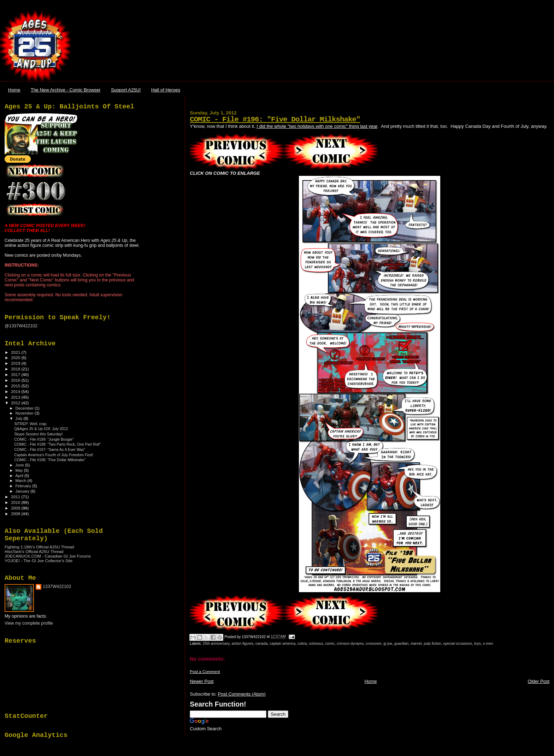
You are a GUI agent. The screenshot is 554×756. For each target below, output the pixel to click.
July (20, 418)
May (20, 470)
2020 (16, 358)
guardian (401, 644)
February (24, 486)
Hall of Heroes (166, 90)
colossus (316, 644)
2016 (16, 380)
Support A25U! (126, 90)
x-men (488, 644)
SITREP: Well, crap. (31, 424)
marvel (416, 644)
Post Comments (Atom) (242, 694)
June (20, 465)
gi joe (388, 644)
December (25, 408)
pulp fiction (432, 644)
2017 (16, 374)
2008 (16, 514)
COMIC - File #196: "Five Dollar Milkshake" (275, 120)
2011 (16, 497)
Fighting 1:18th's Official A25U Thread (39, 547)
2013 (16, 397)
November (25, 413)
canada (261, 644)
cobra (302, 644)
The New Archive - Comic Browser (66, 90)
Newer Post (202, 681)
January (23, 491)
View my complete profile (29, 623)
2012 (16, 403)
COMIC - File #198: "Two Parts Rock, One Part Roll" (57, 444)
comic (330, 644)
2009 (16, 508)
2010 (16, 502)
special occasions (458, 644)
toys (478, 644)
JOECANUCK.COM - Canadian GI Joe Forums (48, 556)
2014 (16, 391)
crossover (373, 644)
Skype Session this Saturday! (39, 434)
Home (14, 90)
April (20, 476)
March (22, 481)
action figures (243, 644)
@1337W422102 (21, 326)
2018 (16, 369)
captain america (282, 644)
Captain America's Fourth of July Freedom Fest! (54, 455)
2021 (16, 352)
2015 (16, 386)
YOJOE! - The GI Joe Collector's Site (39, 561)
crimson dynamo (350, 644)
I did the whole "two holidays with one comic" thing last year (317, 126)
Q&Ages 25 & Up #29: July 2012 (41, 429)
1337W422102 (57, 587)
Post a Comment (205, 672)
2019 (16, 363)
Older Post (539, 681)
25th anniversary (216, 644)
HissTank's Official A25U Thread (34, 551)
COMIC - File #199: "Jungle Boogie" (44, 439)
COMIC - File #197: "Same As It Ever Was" (50, 450)
